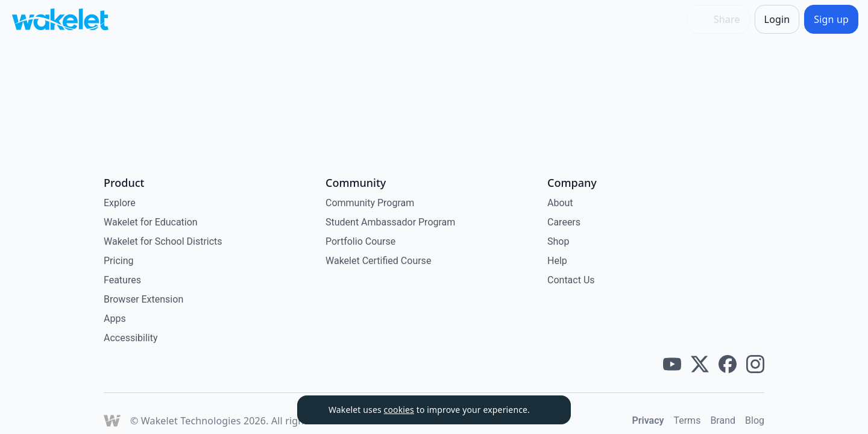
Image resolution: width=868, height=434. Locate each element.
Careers (564, 222)
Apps (115, 319)
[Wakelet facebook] (728, 364)
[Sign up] (831, 19)
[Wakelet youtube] (672, 364)
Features (122, 280)
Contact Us (571, 280)
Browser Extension (143, 299)
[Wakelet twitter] (700, 364)
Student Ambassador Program (390, 222)
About (560, 203)
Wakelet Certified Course (378, 261)
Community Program (370, 203)
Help (557, 261)
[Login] (777, 19)
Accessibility (131, 338)
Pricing (119, 261)
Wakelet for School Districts (163, 241)
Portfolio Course (360, 241)
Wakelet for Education (151, 222)
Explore (120, 203)
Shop (558, 241)
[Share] (719, 19)
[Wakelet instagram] (755, 364)
